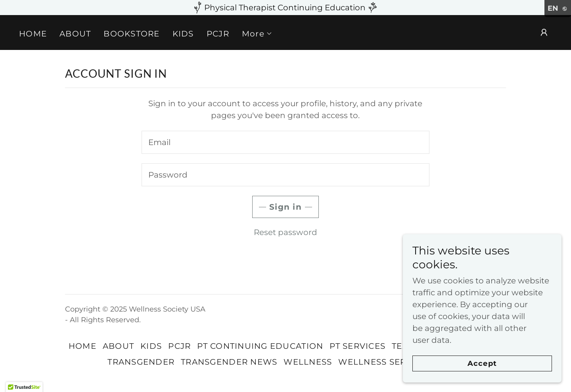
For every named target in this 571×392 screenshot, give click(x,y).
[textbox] (285, 142)
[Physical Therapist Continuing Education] (285, 8)
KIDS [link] (183, 34)
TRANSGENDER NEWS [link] (229, 362)
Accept (482, 363)
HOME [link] (33, 34)
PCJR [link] (218, 34)
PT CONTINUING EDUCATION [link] (260, 346)
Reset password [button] (285, 232)
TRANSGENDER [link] (141, 362)
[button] (257, 34)
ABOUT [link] (75, 34)
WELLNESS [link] (308, 362)
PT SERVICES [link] (357, 346)
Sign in (285, 207)
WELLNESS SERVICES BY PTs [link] (401, 362)
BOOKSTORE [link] (131, 34)
